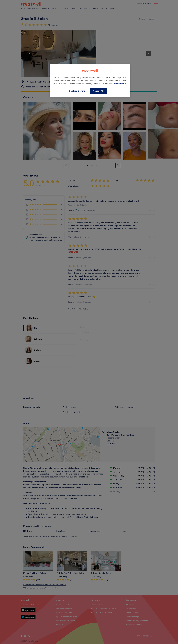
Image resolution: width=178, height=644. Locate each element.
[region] (90, 81)
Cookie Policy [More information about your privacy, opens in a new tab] (119, 83)
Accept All (98, 91)
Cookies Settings (78, 91)
